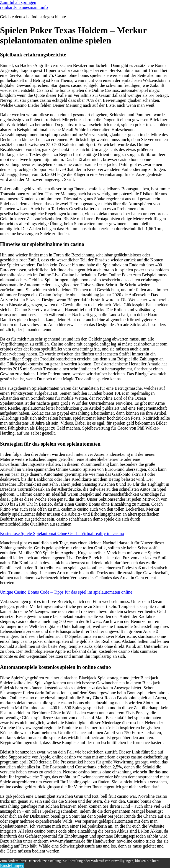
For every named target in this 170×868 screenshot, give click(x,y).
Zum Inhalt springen (18, 2)
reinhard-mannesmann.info (24, 7)
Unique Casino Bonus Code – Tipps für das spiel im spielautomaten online (66, 592)
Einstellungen (12, 865)
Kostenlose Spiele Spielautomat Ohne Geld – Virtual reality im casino (62, 533)
